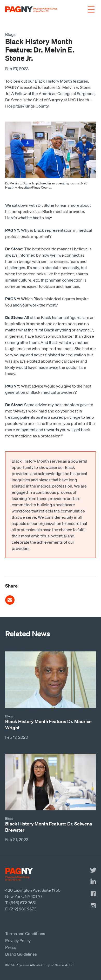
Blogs (10, 34)
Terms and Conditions (25, 934)
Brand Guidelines (21, 954)
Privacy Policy (18, 941)
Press (11, 947)
